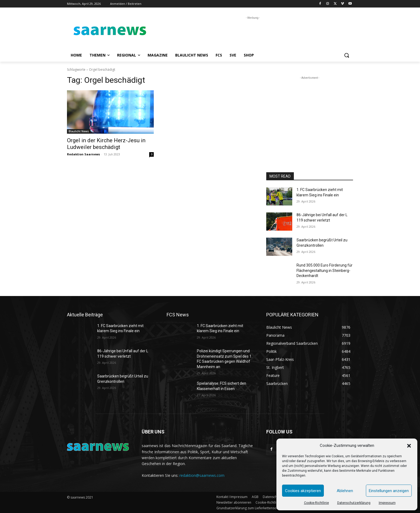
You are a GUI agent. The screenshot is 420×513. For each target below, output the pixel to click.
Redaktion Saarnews (83, 154)
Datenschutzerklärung (354, 503)
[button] (409, 446)
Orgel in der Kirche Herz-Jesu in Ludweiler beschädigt (106, 144)
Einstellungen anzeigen (389, 491)
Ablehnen (345, 491)
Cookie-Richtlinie (316, 503)
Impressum (387, 503)
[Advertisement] (250, 33)
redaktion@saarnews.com (202, 475)
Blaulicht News (79, 131)
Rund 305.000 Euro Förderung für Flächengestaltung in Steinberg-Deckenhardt (325, 270)
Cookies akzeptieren (303, 491)
